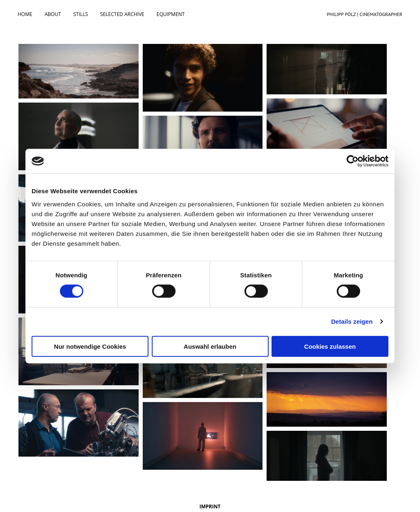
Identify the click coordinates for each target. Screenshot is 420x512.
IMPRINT (210, 506)
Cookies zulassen (330, 346)
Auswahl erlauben (210, 346)
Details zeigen (352, 321)
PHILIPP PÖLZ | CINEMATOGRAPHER (365, 14)
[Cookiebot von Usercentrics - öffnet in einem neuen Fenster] (353, 161)
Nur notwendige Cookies (90, 346)
